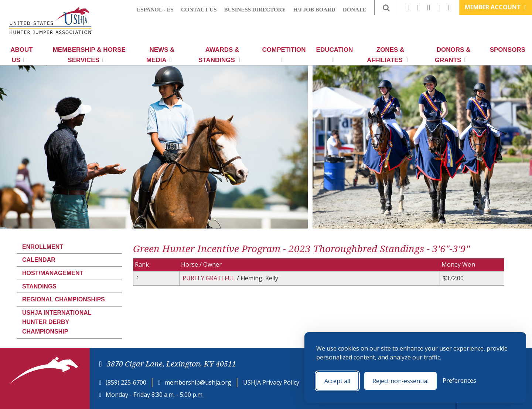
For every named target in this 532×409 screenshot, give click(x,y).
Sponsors (508, 50)
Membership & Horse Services (89, 55)
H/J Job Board (314, 10)
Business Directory (255, 10)
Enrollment (43, 247)
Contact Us (199, 10)
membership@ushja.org (198, 382)
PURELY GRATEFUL (210, 278)
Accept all (337, 381)
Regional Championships (64, 299)
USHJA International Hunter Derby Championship (57, 322)
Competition (284, 55)
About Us (21, 55)
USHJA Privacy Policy (271, 382)
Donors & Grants (453, 55)
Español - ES (155, 10)
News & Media (161, 55)
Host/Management (53, 273)
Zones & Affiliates (387, 55)
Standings (39, 286)
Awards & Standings (219, 55)
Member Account (496, 7)
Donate (354, 10)
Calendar (39, 260)
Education (335, 55)
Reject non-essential (400, 381)
